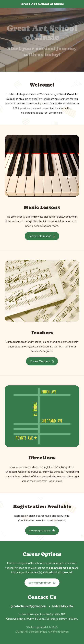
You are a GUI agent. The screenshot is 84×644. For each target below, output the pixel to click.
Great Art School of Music (42, 4)
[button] (42, 236)
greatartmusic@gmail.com (28, 606)
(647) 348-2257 (63, 606)
